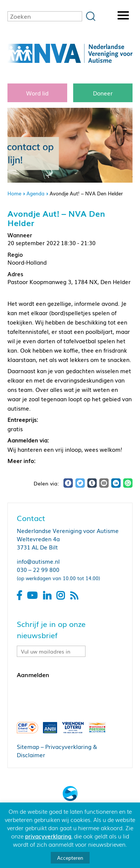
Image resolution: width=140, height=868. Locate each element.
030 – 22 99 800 (38, 569)
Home (14, 193)
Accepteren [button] (70, 858)
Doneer (103, 93)
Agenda (35, 193)
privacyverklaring (48, 836)
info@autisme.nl (38, 561)
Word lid (37, 93)
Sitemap (28, 746)
